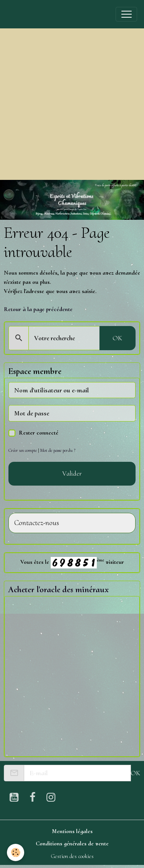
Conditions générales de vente (72, 843)
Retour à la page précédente (38, 309)
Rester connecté (39, 433)
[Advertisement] (72, 104)
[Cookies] (16, 852)
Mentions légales (72, 831)
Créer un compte (23, 450)
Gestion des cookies (72, 856)
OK (117, 338)
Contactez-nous (37, 523)
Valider (72, 473)
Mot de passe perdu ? (58, 450)
